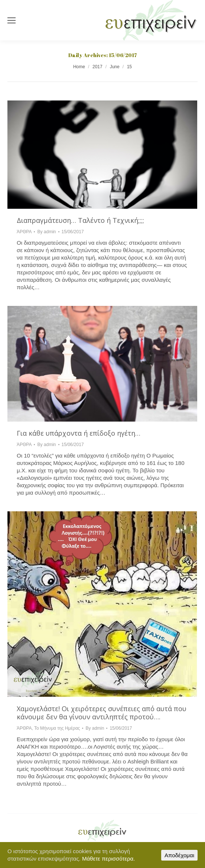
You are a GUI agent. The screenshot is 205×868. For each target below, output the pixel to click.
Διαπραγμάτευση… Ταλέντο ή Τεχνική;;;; (80, 220)
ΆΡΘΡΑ (24, 232)
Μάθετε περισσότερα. (109, 859)
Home (79, 67)
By (46, 232)
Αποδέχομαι (179, 855)
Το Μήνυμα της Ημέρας (57, 728)
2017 (97, 67)
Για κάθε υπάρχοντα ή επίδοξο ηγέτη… (79, 433)
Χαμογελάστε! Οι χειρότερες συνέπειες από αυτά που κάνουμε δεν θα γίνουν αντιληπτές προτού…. (102, 713)
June (115, 67)
